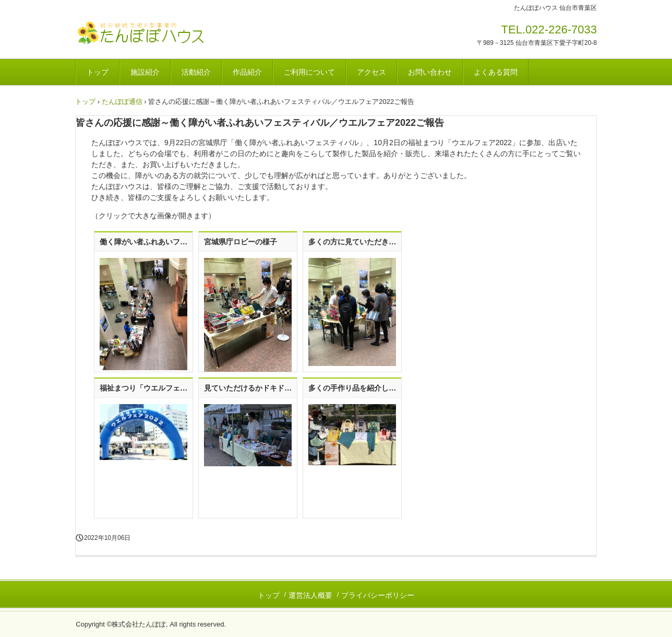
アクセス (371, 72)
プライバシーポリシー (378, 595)
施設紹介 (145, 72)
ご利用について (309, 72)
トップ (98, 72)
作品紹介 (247, 72)
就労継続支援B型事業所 (148, 33)
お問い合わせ (430, 72)
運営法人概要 (310, 595)
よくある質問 (496, 72)
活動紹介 (196, 72)
